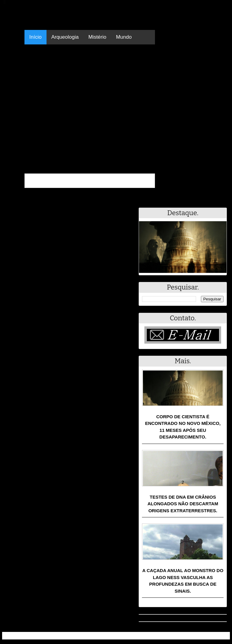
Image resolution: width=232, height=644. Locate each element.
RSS (222, 636)
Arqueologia (65, 37)
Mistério (97, 37)
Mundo (124, 37)
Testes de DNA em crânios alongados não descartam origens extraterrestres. (183, 504)
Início (35, 37)
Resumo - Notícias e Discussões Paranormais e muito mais (69, 636)
